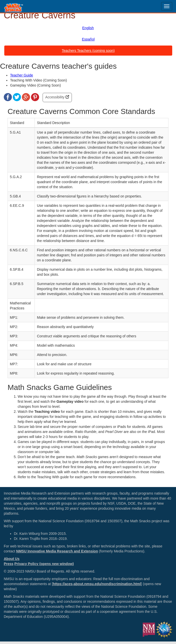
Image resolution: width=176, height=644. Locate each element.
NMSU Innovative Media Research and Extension (57, 551)
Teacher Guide (22, 75)
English (88, 28)
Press (9, 564)
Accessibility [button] (57, 97)
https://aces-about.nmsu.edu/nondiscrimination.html (97, 584)
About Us (12, 559)
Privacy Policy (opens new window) (44, 564)
